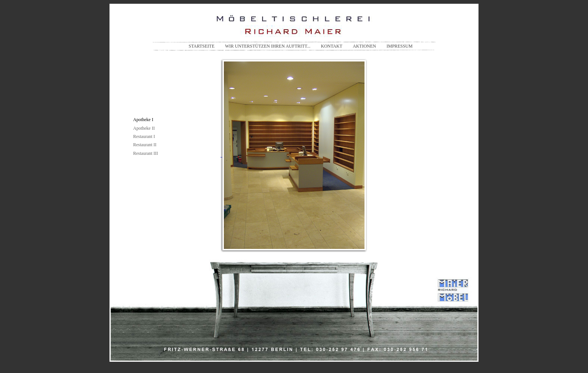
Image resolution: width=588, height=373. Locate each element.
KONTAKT (332, 46)
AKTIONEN (364, 46)
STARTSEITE (202, 46)
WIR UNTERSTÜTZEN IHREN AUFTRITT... (268, 46)
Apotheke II (144, 128)
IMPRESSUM (400, 46)
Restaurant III (145, 153)
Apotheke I (143, 120)
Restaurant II (145, 145)
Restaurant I (144, 136)
